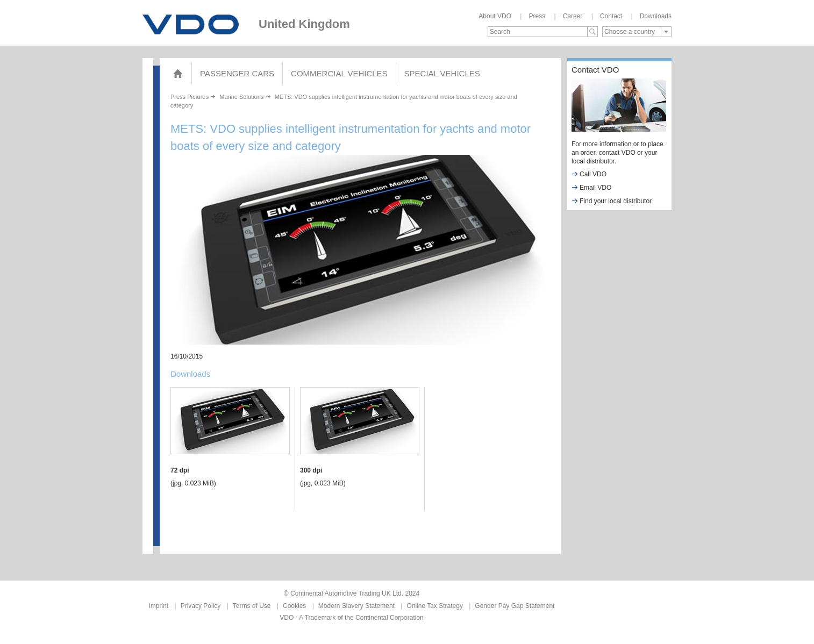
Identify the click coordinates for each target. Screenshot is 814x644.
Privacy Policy (201, 606)
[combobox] (637, 32)
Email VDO (591, 187)
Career (573, 16)
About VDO (495, 16)
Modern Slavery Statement (356, 606)
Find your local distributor (612, 201)
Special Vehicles (442, 73)
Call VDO (589, 174)
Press (537, 16)
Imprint (159, 606)
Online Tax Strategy (435, 606)
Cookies (294, 606)
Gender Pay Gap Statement (515, 606)
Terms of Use (252, 606)
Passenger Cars (237, 73)
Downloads (656, 16)
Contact (611, 16)
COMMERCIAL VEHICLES (339, 73)
